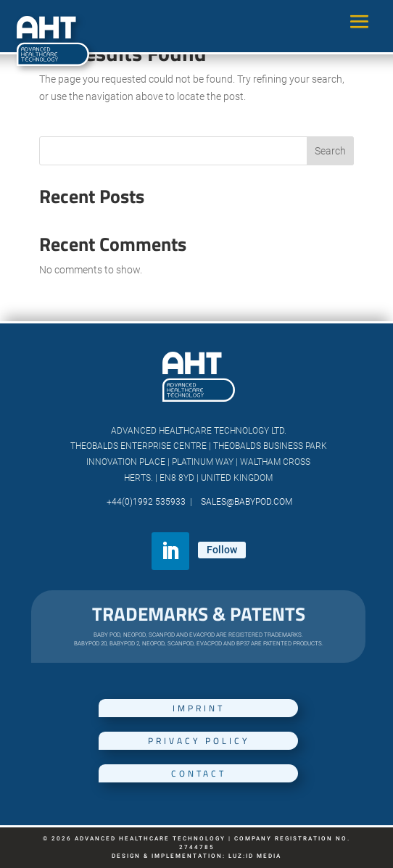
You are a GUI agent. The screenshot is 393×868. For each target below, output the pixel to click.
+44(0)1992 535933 (147, 502)
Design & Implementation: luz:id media (196, 856)
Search (330, 151)
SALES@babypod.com (244, 502)
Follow (222, 550)
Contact (199, 773)
